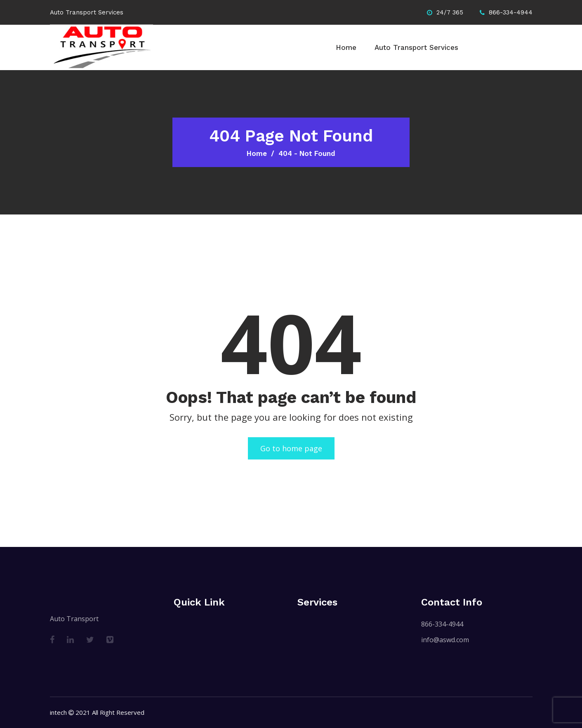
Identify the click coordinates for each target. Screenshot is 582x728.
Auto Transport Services (416, 47)
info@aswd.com (445, 640)
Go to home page (291, 448)
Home (346, 47)
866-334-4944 (442, 624)
